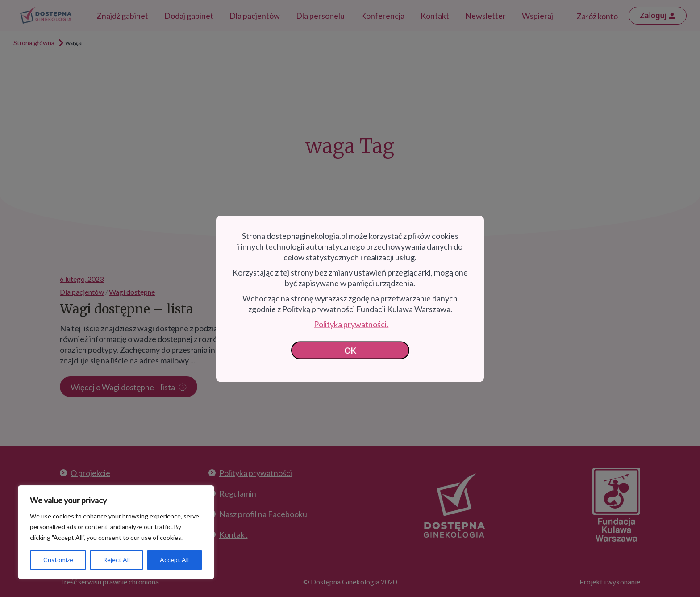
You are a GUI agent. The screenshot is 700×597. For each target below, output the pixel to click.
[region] (116, 532)
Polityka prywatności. (351, 324)
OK (350, 350)
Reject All (117, 560)
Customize (58, 560)
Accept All (174, 560)
